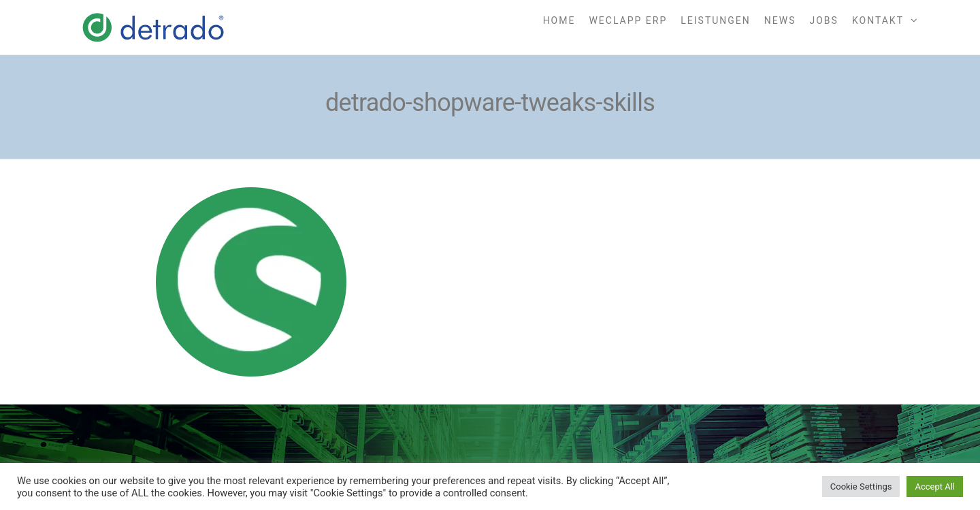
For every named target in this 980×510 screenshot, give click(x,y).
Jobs (824, 20)
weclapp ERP (628, 20)
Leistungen (716, 20)
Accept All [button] (935, 487)
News (780, 20)
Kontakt (878, 20)
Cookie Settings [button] (861, 487)
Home (559, 20)
